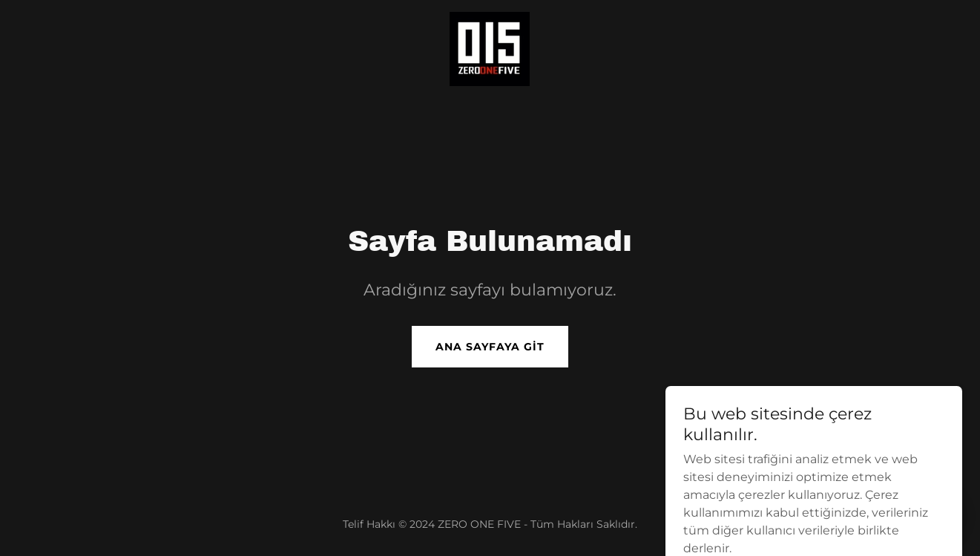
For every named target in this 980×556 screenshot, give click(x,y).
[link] (490, 48)
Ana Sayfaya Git (490, 347)
